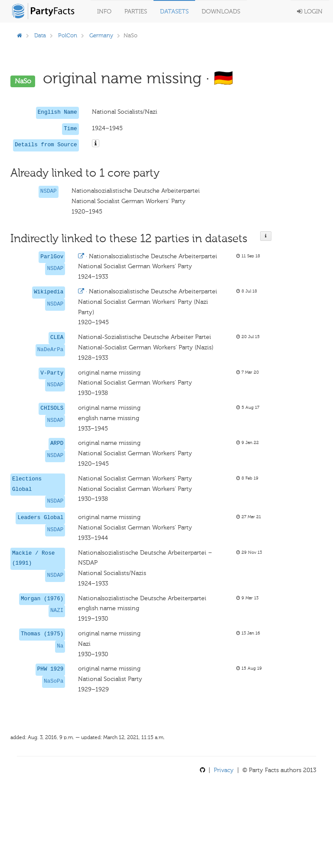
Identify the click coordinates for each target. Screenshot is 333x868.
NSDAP (49, 191)
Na (60, 646)
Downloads (221, 12)
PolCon (68, 35)
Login (310, 12)
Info (104, 12)
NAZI (57, 611)
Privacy (224, 770)
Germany (101, 35)
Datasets (174, 12)
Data (40, 35)
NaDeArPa (50, 350)
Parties (136, 12)
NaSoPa (54, 681)
